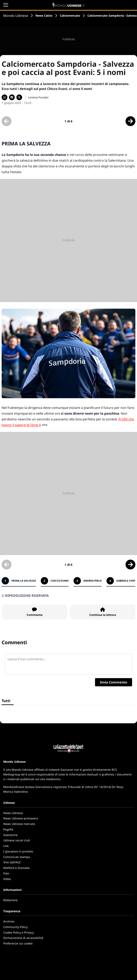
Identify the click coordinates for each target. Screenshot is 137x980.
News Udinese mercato (19, 824)
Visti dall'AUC (12, 862)
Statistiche (10, 835)
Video (7, 879)
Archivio (9, 921)
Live (6, 846)
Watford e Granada (16, 868)
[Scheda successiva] (130, 121)
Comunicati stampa (17, 857)
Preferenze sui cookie (18, 943)
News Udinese (13, 813)
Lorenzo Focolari (38, 97)
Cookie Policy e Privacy (19, 932)
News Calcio (44, 16)
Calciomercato (70, 16)
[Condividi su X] (19, 97)
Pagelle (8, 829)
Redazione (10, 900)
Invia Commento (114, 682)
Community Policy (15, 927)
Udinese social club (17, 840)
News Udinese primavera (21, 818)
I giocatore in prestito (18, 851)
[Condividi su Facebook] (12, 97)
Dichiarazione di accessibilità (23, 938)
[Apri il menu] (6, 5)
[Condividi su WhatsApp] (5, 97)
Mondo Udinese (16, 16)
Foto (6, 873)
